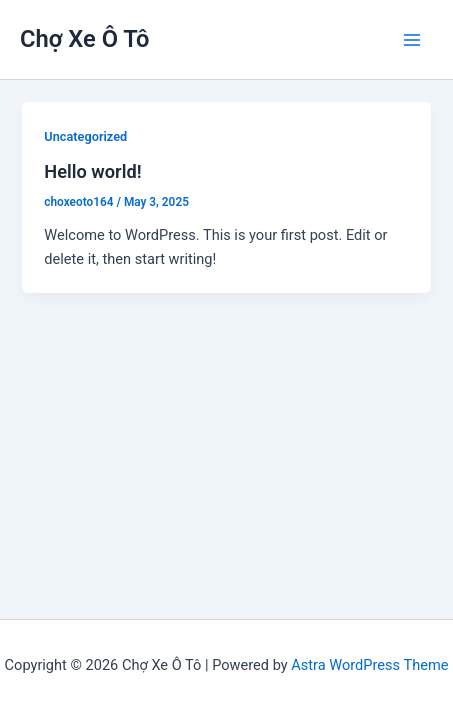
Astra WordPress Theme (369, 665)
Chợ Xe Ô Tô (85, 39)
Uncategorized (85, 136)
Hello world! (92, 171)
